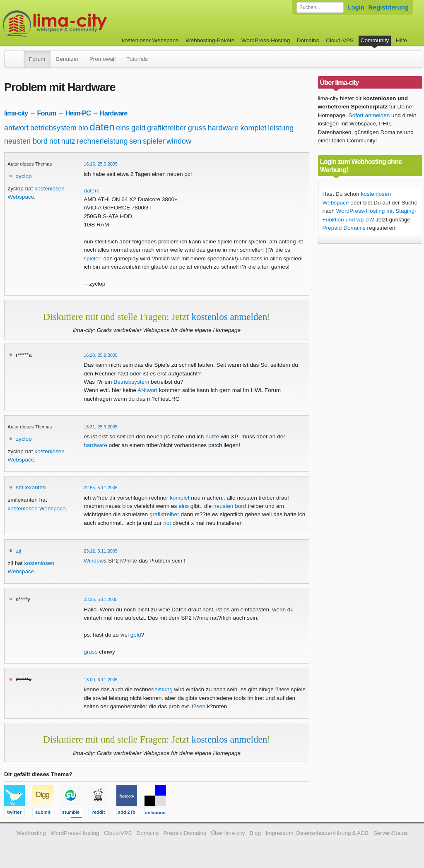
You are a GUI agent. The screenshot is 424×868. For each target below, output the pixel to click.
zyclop (24, 176)
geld (138, 128)
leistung (281, 128)
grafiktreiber (167, 128)
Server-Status (391, 833)
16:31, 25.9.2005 (101, 427)
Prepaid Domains (344, 228)
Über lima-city (228, 833)
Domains (308, 40)
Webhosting (31, 833)
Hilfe (401, 40)
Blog (255, 833)
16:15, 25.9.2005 (101, 164)
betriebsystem (53, 128)
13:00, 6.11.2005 (101, 680)
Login (356, 7)
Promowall (102, 59)
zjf (19, 551)
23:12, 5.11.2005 (101, 551)
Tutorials (137, 59)
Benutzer (67, 59)
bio (83, 128)
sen (135, 141)
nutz (68, 141)
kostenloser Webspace (150, 40)
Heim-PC (78, 113)
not (54, 141)
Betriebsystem (131, 382)
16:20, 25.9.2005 (101, 355)
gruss (197, 128)
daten (102, 127)
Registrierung (389, 7)
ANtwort (147, 390)
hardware (223, 128)
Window (94, 561)
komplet (253, 128)
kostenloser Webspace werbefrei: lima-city (86, 24)
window (179, 141)
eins (123, 128)
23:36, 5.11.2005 (101, 599)
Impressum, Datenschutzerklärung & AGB (317, 833)
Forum (37, 59)
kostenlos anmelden (229, 317)
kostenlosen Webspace (36, 509)
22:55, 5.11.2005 (101, 488)
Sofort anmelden (369, 115)
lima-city (16, 113)
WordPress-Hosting (266, 40)
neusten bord (26, 141)
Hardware (113, 113)
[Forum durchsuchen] (320, 7)
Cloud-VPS (340, 40)
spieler (154, 141)
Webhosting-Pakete (210, 40)
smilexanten (31, 487)
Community (375, 40)
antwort (16, 128)
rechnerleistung (102, 141)
